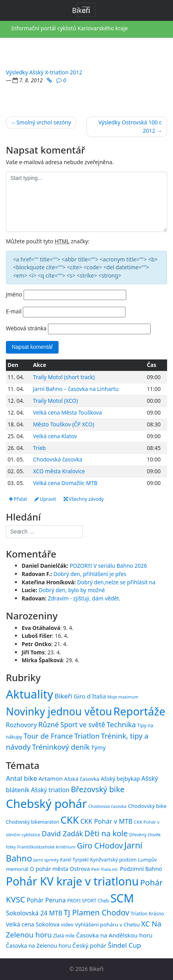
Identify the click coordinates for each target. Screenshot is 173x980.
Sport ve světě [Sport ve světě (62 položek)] (83, 725)
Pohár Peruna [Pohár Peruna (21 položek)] (46, 900)
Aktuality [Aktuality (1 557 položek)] (29, 694)
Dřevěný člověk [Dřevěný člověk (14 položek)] (145, 835)
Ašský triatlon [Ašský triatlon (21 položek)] (50, 790)
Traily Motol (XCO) (55, 401)
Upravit (45, 499)
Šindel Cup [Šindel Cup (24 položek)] (124, 945)
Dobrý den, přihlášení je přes (90, 574)
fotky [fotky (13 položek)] (11, 847)
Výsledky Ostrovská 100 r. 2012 (130, 126)
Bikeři (97, 969)
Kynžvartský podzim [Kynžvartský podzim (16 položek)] (113, 860)
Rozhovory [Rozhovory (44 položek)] (21, 725)
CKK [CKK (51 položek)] (70, 820)
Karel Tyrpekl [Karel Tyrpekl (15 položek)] (74, 860)
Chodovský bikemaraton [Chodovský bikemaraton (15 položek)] (32, 822)
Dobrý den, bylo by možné (72, 590)
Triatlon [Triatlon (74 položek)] (87, 736)
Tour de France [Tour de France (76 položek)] (48, 736)
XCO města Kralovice (59, 471)
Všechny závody (84, 499)
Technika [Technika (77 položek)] (121, 724)
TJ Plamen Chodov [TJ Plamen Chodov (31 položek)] (97, 912)
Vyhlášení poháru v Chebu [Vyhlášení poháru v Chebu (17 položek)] (107, 924)
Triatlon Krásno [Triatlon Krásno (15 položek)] (147, 913)
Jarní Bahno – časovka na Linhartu (76, 389)
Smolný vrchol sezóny (44, 122)
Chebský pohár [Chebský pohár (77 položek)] (46, 804)
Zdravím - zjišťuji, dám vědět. (84, 598)
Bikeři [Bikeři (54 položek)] (63, 696)
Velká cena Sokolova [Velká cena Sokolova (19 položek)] (33, 924)
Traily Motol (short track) (64, 377)
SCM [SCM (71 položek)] (122, 898)
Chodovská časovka (58, 459)
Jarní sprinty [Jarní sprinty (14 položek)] (46, 860)
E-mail (14, 311)
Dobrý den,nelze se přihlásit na (116, 582)
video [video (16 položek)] (67, 924)
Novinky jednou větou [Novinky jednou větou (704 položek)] (59, 711)
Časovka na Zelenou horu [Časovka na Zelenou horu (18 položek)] (38, 946)
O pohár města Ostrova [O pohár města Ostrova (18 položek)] (60, 869)
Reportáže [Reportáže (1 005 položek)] (139, 711)
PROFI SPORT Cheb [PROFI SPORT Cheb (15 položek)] (88, 900)
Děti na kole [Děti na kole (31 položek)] (106, 833)
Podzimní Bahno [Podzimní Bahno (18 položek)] (141, 869)
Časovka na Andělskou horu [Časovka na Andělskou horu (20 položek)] (114, 935)
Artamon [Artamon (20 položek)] (51, 778)
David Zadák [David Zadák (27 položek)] (62, 834)
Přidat (18, 499)
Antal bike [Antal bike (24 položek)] (21, 778)
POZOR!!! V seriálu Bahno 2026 (108, 566)
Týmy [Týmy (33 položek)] (98, 747)
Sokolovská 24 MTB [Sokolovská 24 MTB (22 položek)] (34, 913)
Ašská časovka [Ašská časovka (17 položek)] (82, 779)
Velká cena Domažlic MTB (65, 483)
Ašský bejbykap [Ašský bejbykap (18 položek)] (120, 779)
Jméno (14, 294)
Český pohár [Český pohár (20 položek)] (89, 945)
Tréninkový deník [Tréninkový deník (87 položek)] (61, 747)
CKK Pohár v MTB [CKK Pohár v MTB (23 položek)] (106, 821)
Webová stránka (26, 328)
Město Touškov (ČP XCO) (63, 424)
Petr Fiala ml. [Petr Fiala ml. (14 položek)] (105, 869)
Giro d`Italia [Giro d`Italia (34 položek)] (90, 696)
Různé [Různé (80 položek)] (49, 724)
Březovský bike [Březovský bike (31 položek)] (98, 789)
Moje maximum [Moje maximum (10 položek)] (123, 697)
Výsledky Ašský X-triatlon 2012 (44, 72)
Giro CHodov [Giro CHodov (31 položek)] (100, 846)
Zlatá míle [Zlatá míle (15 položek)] (64, 936)
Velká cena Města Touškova (67, 412)
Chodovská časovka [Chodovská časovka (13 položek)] (108, 806)
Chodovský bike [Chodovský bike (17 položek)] (147, 806)
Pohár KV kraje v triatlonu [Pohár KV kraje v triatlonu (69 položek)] (72, 881)
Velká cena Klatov (55, 436)
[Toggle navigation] (86, 10)
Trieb (39, 448)
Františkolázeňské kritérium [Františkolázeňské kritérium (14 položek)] (46, 847)
